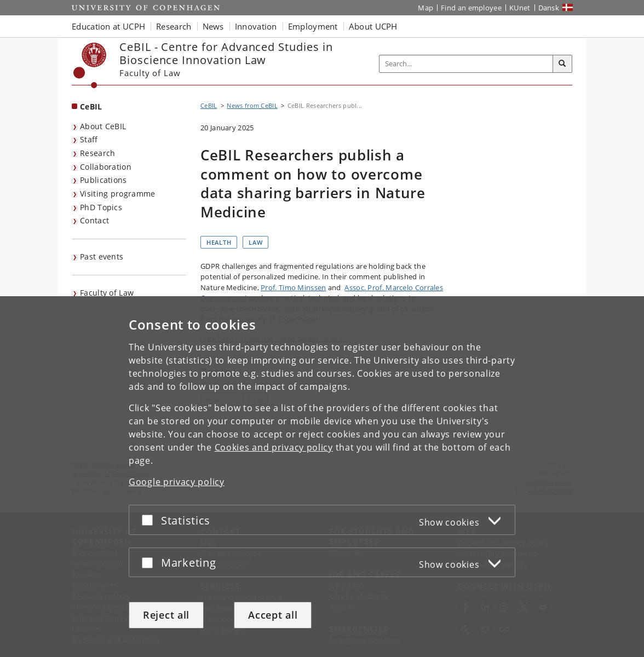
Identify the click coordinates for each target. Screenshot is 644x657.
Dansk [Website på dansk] (549, 8)
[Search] (562, 64)
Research (97, 153)
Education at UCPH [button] (108, 26)
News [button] (213, 26)
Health (219, 242)
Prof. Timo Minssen (293, 287)
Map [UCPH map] (426, 8)
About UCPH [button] (373, 26)
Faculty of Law (107, 293)
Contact (94, 220)
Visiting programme (117, 194)
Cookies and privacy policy (274, 447)
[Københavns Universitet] (90, 65)
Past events (102, 257)
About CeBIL (103, 126)
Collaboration (106, 167)
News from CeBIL (252, 105)
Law (255, 242)
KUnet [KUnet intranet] (520, 8)
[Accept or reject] (150, 520)
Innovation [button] (256, 26)
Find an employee (471, 8)
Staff (89, 139)
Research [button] (174, 26)
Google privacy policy (177, 482)
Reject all (166, 615)
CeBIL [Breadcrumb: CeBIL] (209, 105)
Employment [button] (313, 26)
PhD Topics (101, 207)
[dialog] (322, 477)
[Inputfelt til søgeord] (466, 64)
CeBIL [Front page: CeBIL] (91, 106)
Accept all (273, 615)
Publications (104, 180)
